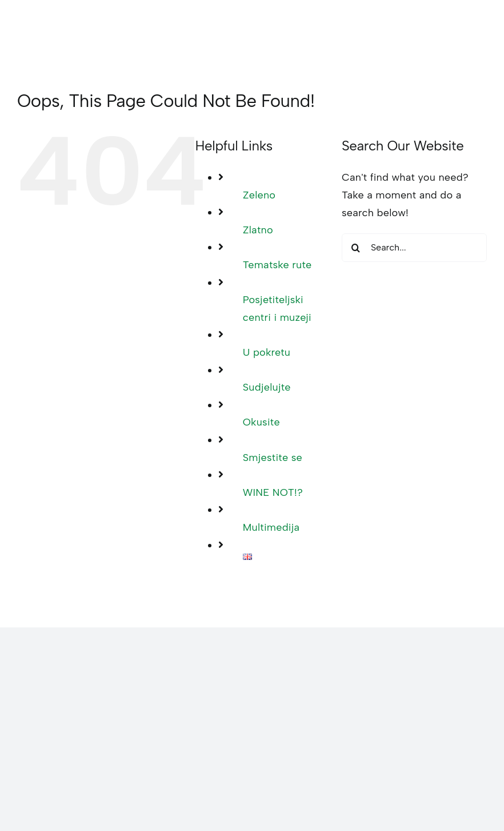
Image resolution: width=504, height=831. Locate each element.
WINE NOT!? (273, 492)
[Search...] (414, 248)
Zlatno (258, 230)
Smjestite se (273, 458)
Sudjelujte (267, 387)
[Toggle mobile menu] (481, 32)
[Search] (356, 248)
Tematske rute (277, 265)
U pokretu (267, 352)
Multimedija (271, 527)
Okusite (261, 422)
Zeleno (259, 195)
